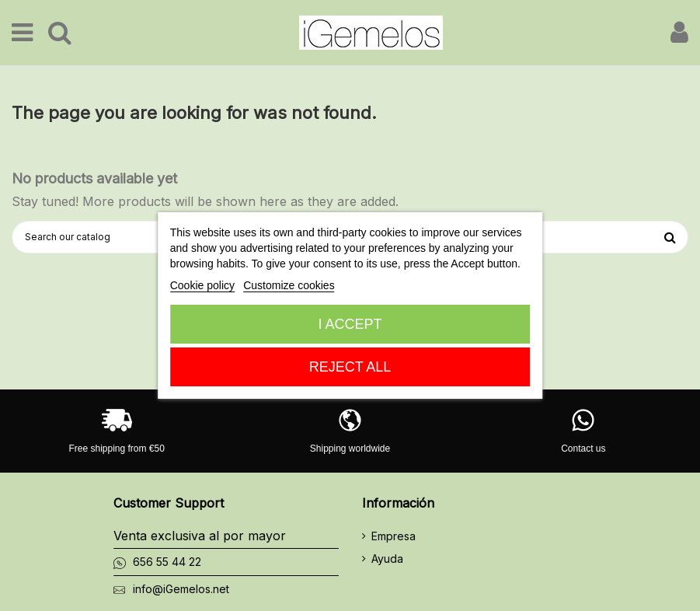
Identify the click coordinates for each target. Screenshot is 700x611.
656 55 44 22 (167, 562)
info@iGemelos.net (181, 589)
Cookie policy (202, 285)
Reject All (350, 367)
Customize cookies (289, 285)
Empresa (394, 536)
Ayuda (387, 559)
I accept (350, 324)
